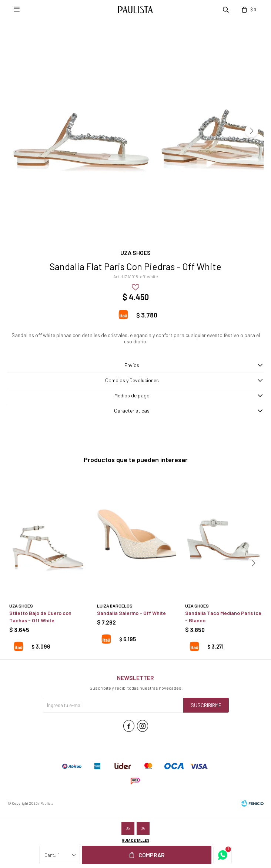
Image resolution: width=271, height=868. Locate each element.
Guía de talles (135, 840)
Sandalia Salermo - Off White (131, 613)
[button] (252, 131)
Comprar (152, 855)
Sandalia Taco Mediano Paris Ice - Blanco (223, 617)
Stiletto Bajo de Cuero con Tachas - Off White (40, 617)
